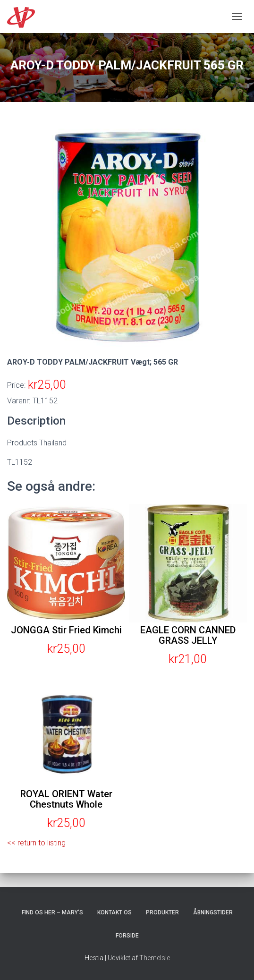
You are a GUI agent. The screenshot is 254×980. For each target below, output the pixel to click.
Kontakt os (114, 912)
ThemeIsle (155, 958)
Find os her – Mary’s (52, 912)
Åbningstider (213, 912)
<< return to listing (36, 843)
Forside (127, 936)
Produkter (162, 912)
